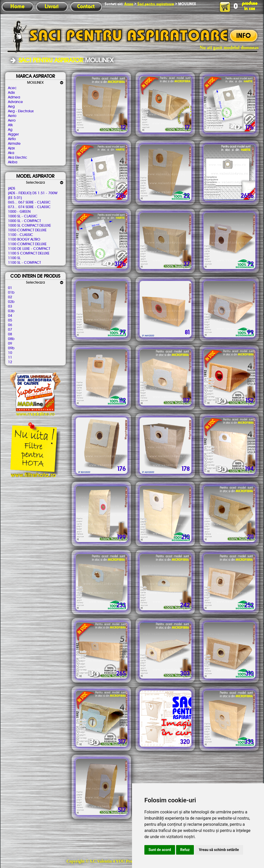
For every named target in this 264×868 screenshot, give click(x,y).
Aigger (13, 134)
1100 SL (14, 258)
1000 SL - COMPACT (24, 221)
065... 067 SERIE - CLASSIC (29, 202)
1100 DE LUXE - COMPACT (29, 249)
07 (10, 330)
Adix (11, 93)
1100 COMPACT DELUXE (27, 244)
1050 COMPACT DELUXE (27, 230)
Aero (12, 121)
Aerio (12, 116)
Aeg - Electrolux (21, 111)
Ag (10, 130)
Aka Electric (18, 158)
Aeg (11, 107)
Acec (12, 88)
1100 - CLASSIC (21, 235)
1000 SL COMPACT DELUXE (30, 226)
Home (17, 7)
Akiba (13, 162)
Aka (11, 153)
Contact (86, 7)
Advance (15, 102)
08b (11, 339)
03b (11, 311)
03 (10, 307)
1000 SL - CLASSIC (23, 216)
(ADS (12, 189)
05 (10, 320)
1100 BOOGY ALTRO (24, 240)
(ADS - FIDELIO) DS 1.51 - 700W (33, 193)
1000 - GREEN (19, 212)
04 (10, 316)
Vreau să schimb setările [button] (219, 850)
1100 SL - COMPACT (24, 263)
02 (10, 297)
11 (10, 358)
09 (10, 344)
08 (10, 334)
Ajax (11, 148)
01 (10, 288)
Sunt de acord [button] (160, 850)
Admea (14, 97)
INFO (244, 36)
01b (11, 293)
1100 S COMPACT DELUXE (29, 253)
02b (11, 302)
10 (10, 353)
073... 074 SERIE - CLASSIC (29, 207)
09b (11, 348)
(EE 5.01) (15, 198)
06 (10, 325)
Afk (10, 125)
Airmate (14, 144)
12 (10, 362)
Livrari (52, 7)
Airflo (12, 139)
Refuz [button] (185, 850)
